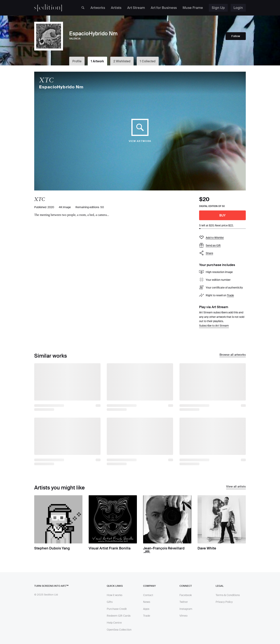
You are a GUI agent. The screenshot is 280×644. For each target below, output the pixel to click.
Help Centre (114, 623)
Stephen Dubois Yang (52, 548)
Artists (116, 8)
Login (238, 8)
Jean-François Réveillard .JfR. (164, 550)
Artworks (98, 8)
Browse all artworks (233, 355)
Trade (230, 295)
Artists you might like (59, 488)
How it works (115, 595)
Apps (146, 609)
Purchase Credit (117, 609)
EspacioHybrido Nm (61, 87)
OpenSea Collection (119, 630)
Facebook (186, 595)
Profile (77, 61)
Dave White (207, 548)
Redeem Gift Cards (119, 616)
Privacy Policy (224, 602)
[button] (222, 253)
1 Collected (148, 61)
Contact (148, 595)
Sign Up (218, 8)
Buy (223, 215)
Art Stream (136, 8)
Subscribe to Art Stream (214, 326)
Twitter (184, 602)
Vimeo (183, 616)
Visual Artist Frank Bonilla (110, 548)
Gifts (110, 602)
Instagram (186, 609)
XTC (46, 80)
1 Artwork (97, 61)
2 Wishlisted (122, 61)
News (147, 602)
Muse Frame (193, 8)
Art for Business (164, 8)
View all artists (236, 487)
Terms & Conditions (228, 595)
